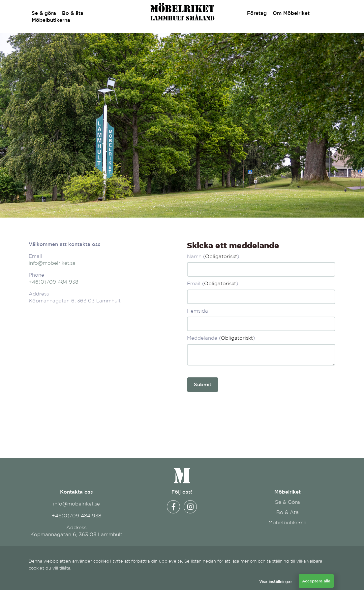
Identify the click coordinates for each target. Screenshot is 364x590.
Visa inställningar (276, 581)
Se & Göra (288, 502)
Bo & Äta (288, 512)
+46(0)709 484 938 (53, 282)
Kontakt (322, 13)
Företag (254, 13)
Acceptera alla (316, 581)
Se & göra (44, 13)
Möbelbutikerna (51, 20)
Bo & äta (73, 13)
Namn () (213, 256)
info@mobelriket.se (52, 263)
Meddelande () (221, 338)
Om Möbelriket (288, 13)
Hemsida (197, 311)
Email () (212, 283)
